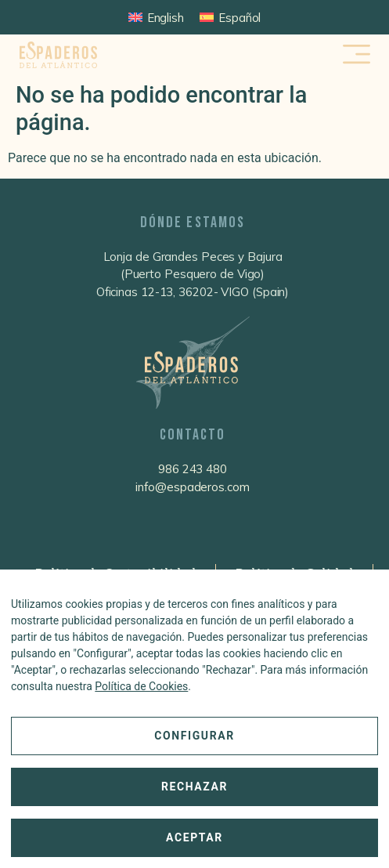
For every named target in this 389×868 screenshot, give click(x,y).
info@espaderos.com (192, 487)
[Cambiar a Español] (230, 17)
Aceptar (194, 837)
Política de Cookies (141, 686)
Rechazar (194, 787)
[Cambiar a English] (156, 17)
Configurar (194, 736)
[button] (357, 55)
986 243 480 (193, 469)
